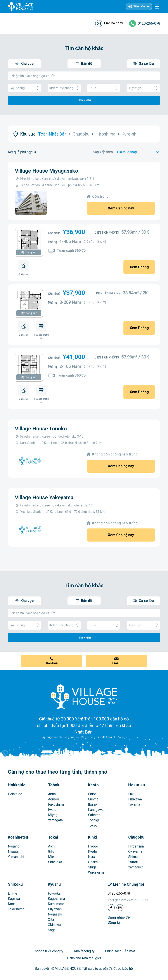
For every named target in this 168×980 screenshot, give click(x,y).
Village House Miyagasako (47, 171)
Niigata (13, 852)
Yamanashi (16, 857)
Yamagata (55, 820)
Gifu (51, 852)
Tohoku (55, 785)
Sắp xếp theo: (103, 152)
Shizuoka (55, 862)
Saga (52, 930)
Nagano (14, 846)
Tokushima (16, 909)
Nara (92, 857)
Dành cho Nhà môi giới (84, 958)
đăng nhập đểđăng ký (119, 920)
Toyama (134, 804)
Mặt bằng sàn (29, 252)
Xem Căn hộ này (121, 208)
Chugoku (136, 837)
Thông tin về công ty (48, 951)
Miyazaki (55, 909)
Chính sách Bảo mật (120, 951)
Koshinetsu (18, 837)
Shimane (135, 857)
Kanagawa (96, 810)
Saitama (94, 815)
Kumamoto (56, 904)
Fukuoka (54, 893)
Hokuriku (137, 785)
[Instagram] (120, 908)
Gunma (93, 799)
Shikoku (15, 884)
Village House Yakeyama (44, 498)
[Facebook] (111, 908)
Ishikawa (135, 799)
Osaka (93, 862)
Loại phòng (24, 88)
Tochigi (94, 820)
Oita (51, 920)
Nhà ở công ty (84, 951)
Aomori (54, 799)
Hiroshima (136, 846)
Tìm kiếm (84, 100)
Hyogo (93, 846)
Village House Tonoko (41, 429)
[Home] (84, 696)
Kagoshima (56, 899)
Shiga (92, 867)
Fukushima (56, 804)
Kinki (93, 837)
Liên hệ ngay (113, 23)
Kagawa (14, 899)
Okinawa (54, 925)
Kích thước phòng (64, 88)
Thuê (104, 88)
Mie (51, 857)
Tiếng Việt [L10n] (139, 7)
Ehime (13, 893)
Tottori (133, 862)
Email (116, 663)
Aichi (52, 846)
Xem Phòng (139, 267)
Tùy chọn (144, 88)
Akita (52, 794)
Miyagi (53, 815)
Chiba (92, 794)
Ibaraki (93, 804)
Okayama (135, 852)
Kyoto (93, 852)
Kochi (12, 904)
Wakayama (96, 872)
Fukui (132, 794)
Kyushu (54, 884)
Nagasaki (55, 914)
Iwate (52, 810)
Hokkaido (17, 785)
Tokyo (93, 825)
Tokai (53, 837)
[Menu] (157, 7)
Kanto (93, 785)
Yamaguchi (136, 867)
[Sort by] (139, 152)
